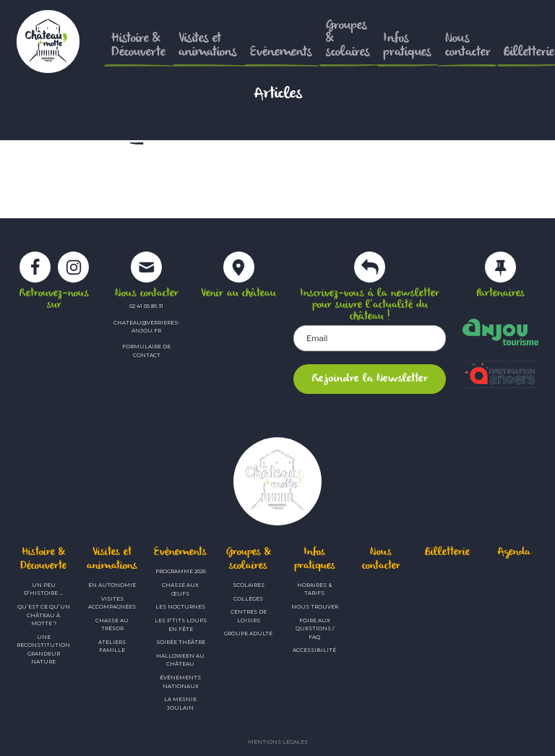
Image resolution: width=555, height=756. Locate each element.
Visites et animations (112, 559)
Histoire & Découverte (43, 559)
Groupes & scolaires (249, 559)
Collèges (248, 599)
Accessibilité (314, 650)
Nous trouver (315, 607)
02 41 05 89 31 (146, 306)
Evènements (180, 553)
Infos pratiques (315, 559)
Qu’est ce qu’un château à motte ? (44, 615)
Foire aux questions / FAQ (315, 629)
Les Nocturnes (180, 607)
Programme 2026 (181, 571)
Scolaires (249, 585)
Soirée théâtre (181, 642)
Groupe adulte (248, 633)
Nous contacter (381, 559)
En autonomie (112, 585)
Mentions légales (278, 742)
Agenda (514, 553)
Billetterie (447, 553)
